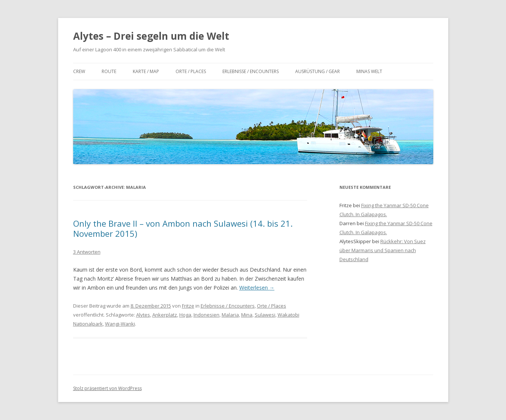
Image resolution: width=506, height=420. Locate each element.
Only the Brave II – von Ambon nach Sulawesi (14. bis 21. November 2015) (183, 228)
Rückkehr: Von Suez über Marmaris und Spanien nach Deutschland (383, 250)
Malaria (230, 315)
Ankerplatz (165, 315)
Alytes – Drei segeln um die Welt (151, 36)
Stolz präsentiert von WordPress (107, 388)
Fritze (188, 306)
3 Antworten (87, 252)
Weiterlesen (257, 288)
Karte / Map (146, 71)
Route (109, 71)
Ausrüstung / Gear (318, 71)
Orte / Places (191, 71)
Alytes (143, 315)
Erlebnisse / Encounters (251, 71)
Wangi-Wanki (120, 324)
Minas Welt (369, 71)
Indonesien (206, 315)
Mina (247, 315)
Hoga (185, 315)
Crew (79, 71)
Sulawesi (265, 315)
